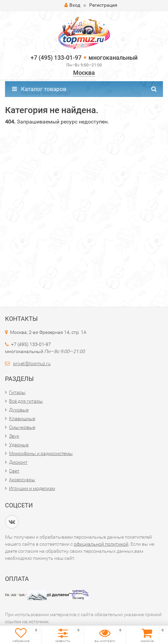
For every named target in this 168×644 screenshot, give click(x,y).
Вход (72, 5)
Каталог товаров (39, 89)
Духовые (19, 410)
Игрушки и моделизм (32, 488)
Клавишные (22, 418)
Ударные (19, 445)
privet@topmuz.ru (32, 363)
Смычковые (22, 427)
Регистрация (103, 5)
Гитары (17, 392)
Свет (14, 471)
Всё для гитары (26, 401)
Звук (14, 436)
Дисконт (18, 462)
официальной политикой (101, 544)
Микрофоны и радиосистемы (41, 453)
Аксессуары (22, 480)
